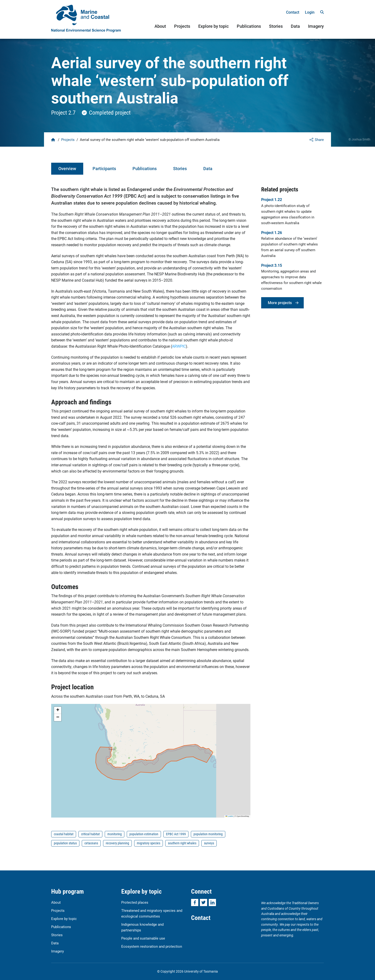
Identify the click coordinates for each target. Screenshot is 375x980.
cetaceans (91, 843)
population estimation (144, 834)
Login (310, 12)
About (160, 26)
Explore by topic (213, 26)
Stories (276, 26)
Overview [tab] (67, 168)
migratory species (149, 843)
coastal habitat (64, 834)
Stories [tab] (180, 168)
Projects (182, 26)
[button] (58, 710)
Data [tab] (208, 168)
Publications (249, 26)
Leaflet (229, 816)
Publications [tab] (145, 168)
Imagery (316, 26)
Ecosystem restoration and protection (152, 946)
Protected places (135, 902)
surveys (209, 843)
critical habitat (90, 834)
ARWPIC (179, 346)
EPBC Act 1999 (176, 834)
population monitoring (208, 834)
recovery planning (117, 843)
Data (295, 26)
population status (65, 843)
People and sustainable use (143, 938)
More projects (280, 303)
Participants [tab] (104, 168)
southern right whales (182, 843)
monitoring (115, 834)
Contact (293, 12)
